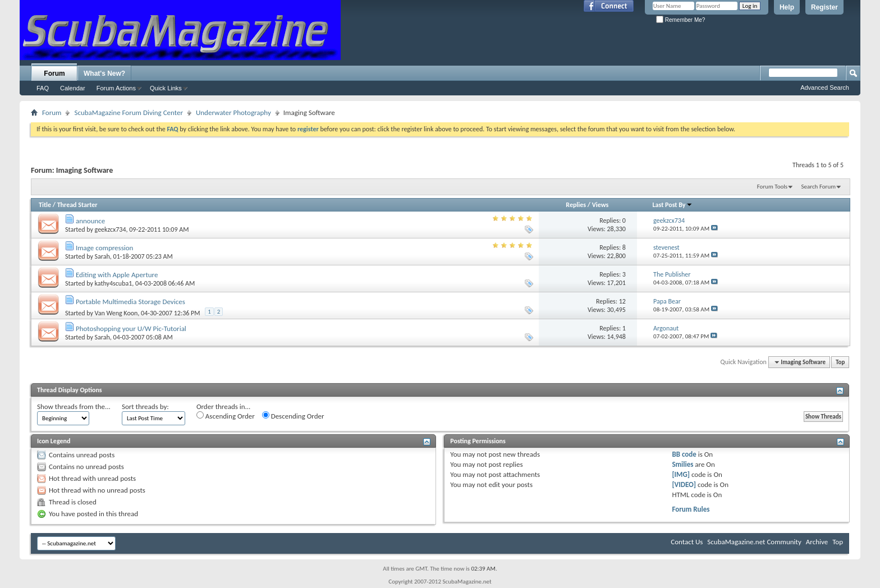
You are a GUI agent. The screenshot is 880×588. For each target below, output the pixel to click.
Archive (817, 542)
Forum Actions (116, 88)
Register (824, 7)
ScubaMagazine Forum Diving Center (129, 112)
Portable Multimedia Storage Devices (130, 302)
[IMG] (681, 474)
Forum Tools (772, 187)
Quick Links (166, 88)
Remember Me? (680, 20)
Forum (54, 73)
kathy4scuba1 (114, 283)
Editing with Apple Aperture (117, 275)
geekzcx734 (111, 229)
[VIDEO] (684, 484)
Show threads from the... (74, 406)
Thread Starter (77, 205)
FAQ (43, 88)
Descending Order (293, 416)
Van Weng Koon (116, 313)
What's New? (104, 73)
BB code (684, 454)
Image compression (104, 248)
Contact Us (687, 542)
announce (90, 221)
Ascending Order (226, 416)
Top (840, 362)
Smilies (682, 464)
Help (787, 7)
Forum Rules (691, 509)
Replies (576, 205)
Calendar (73, 88)
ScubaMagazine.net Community (754, 542)
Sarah (102, 256)
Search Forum (819, 187)
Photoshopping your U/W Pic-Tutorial (131, 329)
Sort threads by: (145, 406)
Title (45, 205)
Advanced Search (825, 88)
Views (601, 205)
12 (622, 301)
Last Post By (673, 205)
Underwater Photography (233, 112)
